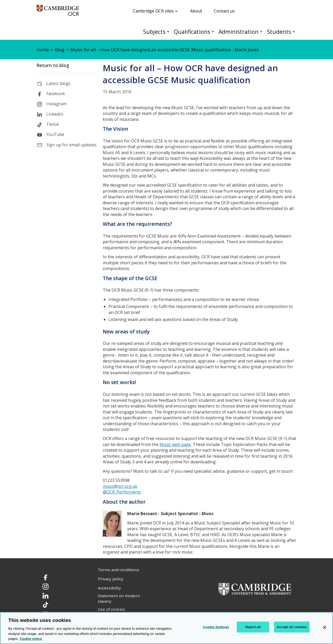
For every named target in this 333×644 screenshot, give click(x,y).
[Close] (325, 627)
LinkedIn (55, 114)
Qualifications (192, 32)
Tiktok (53, 124)
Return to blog (53, 65)
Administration (239, 32)
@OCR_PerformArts (122, 492)
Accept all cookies (292, 627)
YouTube (55, 134)
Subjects (154, 32)
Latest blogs (58, 83)
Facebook (56, 94)
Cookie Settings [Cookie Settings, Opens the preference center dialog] (216, 627)
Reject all (253, 627)
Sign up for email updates (71, 145)
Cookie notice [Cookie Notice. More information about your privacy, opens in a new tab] (31, 639)
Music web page (175, 444)
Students (279, 32)
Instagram (56, 104)
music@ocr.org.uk (120, 486)
